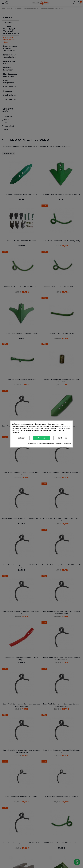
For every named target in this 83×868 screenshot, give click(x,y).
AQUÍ (64, 428)
